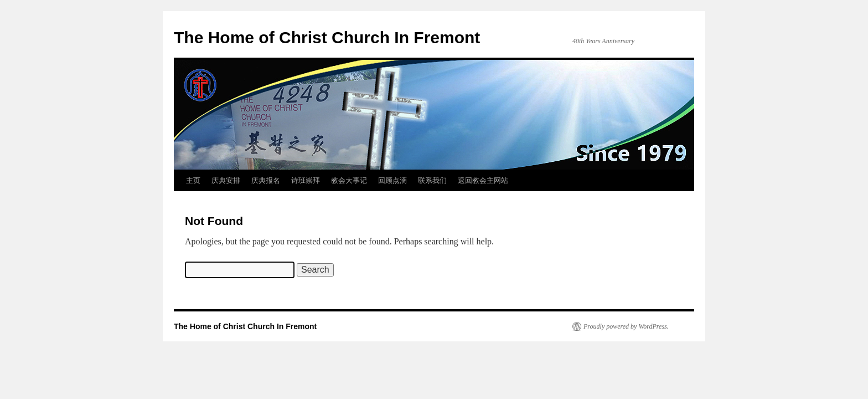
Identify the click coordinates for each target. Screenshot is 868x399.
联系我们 (432, 180)
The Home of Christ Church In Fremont (327, 37)
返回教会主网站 (483, 180)
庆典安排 (226, 180)
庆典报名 (266, 180)
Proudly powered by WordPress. (626, 326)
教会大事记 (349, 180)
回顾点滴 (392, 180)
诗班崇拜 (306, 180)
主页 (193, 180)
